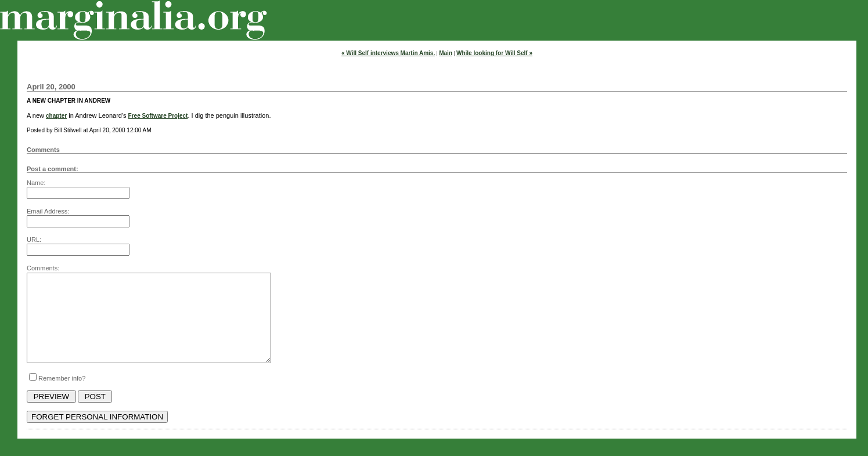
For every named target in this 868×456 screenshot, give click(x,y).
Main (446, 53)
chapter (56, 116)
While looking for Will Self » (494, 53)
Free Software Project (158, 116)
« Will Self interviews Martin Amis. (388, 53)
